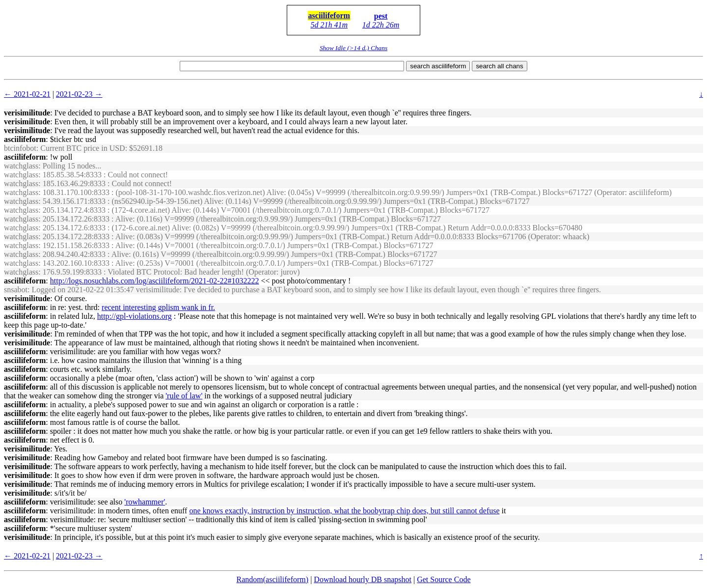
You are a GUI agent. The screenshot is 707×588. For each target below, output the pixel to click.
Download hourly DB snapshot (363, 579)
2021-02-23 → (79, 94)
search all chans (499, 66)
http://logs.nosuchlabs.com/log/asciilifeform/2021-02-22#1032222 (155, 281)
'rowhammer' (145, 502)
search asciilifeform (438, 66)
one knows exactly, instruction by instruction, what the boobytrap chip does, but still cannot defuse (344, 511)
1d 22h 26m (381, 25)
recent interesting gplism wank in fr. (158, 307)
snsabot (16, 290)
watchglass (21, 166)
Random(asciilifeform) (273, 579)
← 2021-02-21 (27, 94)
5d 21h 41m (329, 25)
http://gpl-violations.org (135, 316)
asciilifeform (329, 15)
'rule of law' (184, 396)
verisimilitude (27, 113)
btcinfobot (20, 148)
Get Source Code (444, 579)
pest (381, 16)
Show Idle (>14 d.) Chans (353, 48)
